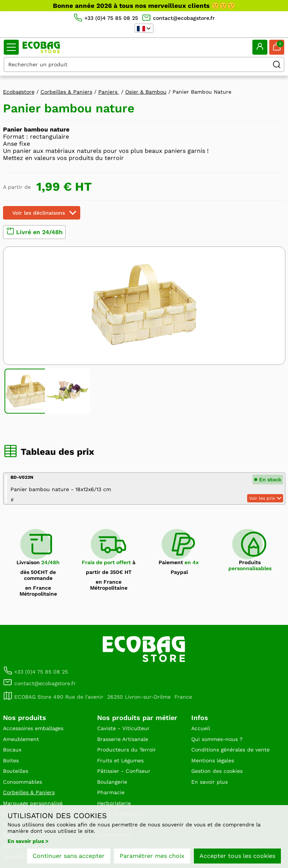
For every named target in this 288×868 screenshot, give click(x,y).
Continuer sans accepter (69, 856)
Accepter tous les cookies (237, 856)
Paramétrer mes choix (152, 856)
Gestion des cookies (217, 771)
